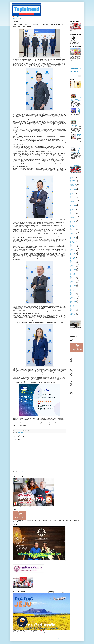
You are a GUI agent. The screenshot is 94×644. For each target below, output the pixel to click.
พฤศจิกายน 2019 (73, 280)
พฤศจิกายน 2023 (73, 216)
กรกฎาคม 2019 (73, 286)
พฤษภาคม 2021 (73, 256)
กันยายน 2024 (73, 203)
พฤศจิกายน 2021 (73, 248)
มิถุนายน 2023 (73, 223)
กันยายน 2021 (73, 251)
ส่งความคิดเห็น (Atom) (22, 472)
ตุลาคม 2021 (73, 250)
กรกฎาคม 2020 (73, 270)
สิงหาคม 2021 (73, 252)
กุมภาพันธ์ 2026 (73, 180)
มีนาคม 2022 (73, 243)
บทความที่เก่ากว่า (63, 470)
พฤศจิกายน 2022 (73, 232)
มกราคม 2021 (73, 262)
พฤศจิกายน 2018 (73, 296)
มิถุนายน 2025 (73, 191)
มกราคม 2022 (73, 246)
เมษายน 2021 (73, 257)
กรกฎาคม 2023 (73, 222)
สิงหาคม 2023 (73, 220)
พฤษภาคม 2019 (73, 288)
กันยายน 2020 (73, 267)
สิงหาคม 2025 (73, 188)
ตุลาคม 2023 (73, 218)
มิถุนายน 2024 (73, 207)
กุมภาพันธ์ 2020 (73, 276)
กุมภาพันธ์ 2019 (73, 292)
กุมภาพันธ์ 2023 (73, 228)
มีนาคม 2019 (73, 291)
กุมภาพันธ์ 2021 (73, 260)
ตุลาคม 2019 (73, 281)
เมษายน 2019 (73, 289)
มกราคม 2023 (73, 230)
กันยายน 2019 (73, 283)
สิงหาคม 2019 (73, 284)
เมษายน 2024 (73, 210)
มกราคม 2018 (73, 309)
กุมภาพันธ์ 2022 (73, 244)
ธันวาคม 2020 (73, 263)
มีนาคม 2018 (73, 307)
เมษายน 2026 (73, 178)
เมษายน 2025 (73, 194)
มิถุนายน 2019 (73, 287)
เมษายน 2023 (73, 226)
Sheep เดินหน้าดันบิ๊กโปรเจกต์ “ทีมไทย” (79, 136)
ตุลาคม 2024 (73, 202)
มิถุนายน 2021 (73, 255)
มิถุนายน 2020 (73, 271)
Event (22, 432)
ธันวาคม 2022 (73, 231)
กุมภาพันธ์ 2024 (73, 212)
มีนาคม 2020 (73, 275)
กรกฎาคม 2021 (73, 254)
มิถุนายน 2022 (73, 239)
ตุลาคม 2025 (73, 186)
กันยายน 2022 (73, 235)
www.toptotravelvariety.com (20, 17)
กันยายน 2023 (73, 219)
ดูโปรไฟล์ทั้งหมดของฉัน (17, 19)
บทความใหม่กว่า (16, 470)
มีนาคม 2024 (73, 211)
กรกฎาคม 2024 (73, 206)
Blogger (58, 638)
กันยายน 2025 (73, 187)
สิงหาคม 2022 (73, 236)
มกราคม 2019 (73, 293)
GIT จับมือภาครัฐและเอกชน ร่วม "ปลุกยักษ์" (79, 110)
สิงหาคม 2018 (73, 300)
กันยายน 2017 (73, 315)
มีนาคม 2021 (73, 259)
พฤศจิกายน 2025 (73, 184)
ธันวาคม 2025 (73, 183)
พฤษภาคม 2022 (73, 240)
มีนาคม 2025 (73, 195)
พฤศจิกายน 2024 (73, 200)
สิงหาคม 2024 (73, 204)
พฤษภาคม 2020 (73, 272)
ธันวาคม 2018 (73, 295)
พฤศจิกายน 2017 (73, 312)
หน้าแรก (39, 470)
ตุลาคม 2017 (73, 313)
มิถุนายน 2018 (73, 303)
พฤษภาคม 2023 (73, 224)
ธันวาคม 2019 (73, 279)
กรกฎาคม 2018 (73, 301)
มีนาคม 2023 (73, 227)
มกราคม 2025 (73, 198)
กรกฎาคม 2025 (73, 190)
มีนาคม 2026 (73, 179)
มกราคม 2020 (73, 277)
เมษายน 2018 (73, 305)
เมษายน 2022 (73, 242)
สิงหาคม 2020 (73, 268)
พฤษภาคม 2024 (73, 208)
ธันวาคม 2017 (73, 311)
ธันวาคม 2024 (73, 199)
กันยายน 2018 (73, 299)
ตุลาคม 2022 (73, 234)
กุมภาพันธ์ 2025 (73, 196)
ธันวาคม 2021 (73, 247)
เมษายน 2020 (73, 273)
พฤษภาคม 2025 (73, 192)
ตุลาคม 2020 (73, 266)
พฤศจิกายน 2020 (73, 264)
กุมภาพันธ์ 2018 (73, 308)
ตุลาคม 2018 (73, 297)
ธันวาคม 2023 (73, 215)
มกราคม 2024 (73, 214)
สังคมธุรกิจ (19, 432)
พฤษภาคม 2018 (73, 304)
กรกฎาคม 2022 (73, 238)
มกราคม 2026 (73, 182)
